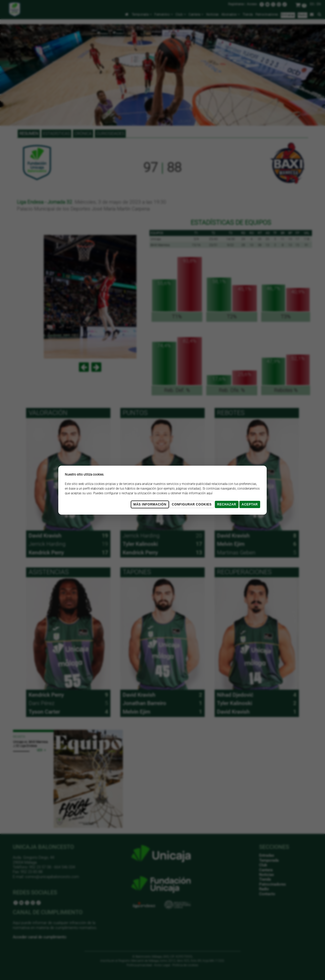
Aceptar (250, 504)
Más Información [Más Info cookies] (150, 504)
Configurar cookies (192, 504)
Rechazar (227, 504)
